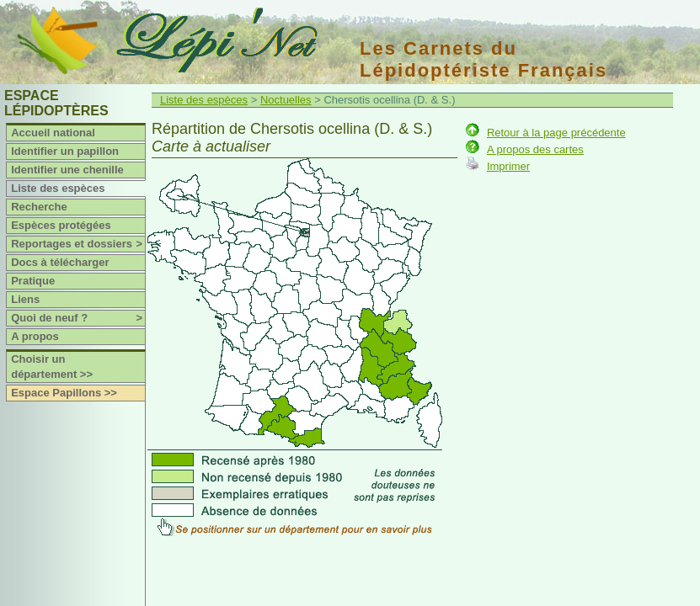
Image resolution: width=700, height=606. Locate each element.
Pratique (33, 281)
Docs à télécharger (60, 262)
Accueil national (53, 133)
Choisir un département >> (52, 367)
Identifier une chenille (67, 170)
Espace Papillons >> (64, 393)
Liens (25, 299)
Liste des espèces (58, 188)
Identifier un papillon (65, 151)
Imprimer (508, 166)
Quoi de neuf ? (78, 318)
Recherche (39, 207)
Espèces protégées (61, 225)
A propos (35, 336)
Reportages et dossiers (78, 244)
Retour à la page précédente (556, 133)
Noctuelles (286, 100)
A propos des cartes (535, 149)
